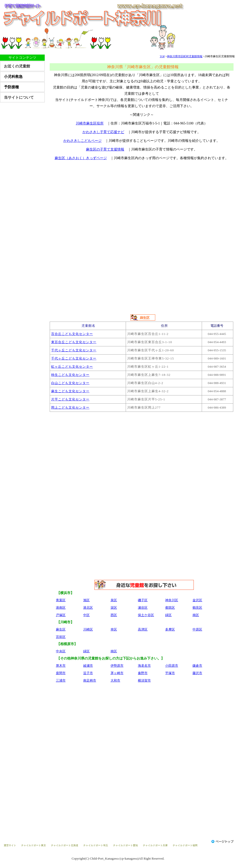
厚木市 (61, 666)
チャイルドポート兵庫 (155, 845)
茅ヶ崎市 (117, 673)
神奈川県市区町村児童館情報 (185, 56)
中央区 (61, 651)
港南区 (61, 608)
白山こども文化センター (70, 383)
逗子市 (88, 673)
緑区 (168, 615)
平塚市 (170, 673)
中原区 (197, 629)
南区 (196, 615)
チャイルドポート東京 (34, 845)
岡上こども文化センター (70, 407)
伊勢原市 (117, 666)
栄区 (114, 608)
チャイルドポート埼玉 (96, 845)
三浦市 (61, 680)
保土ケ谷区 (146, 615)
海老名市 (144, 666)
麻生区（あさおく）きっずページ (81, 158)
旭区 (86, 600)
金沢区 (197, 600)
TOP (162, 56)
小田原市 (172, 666)
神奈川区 (172, 600)
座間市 (61, 673)
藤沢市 (197, 673)
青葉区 (61, 600)
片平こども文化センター (70, 399)
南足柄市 (90, 680)
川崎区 (88, 629)
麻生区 (61, 629)
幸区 (114, 629)
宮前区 (61, 637)
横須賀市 (144, 680)
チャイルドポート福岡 (185, 845)
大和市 (115, 680)
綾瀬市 (88, 666)
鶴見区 (197, 608)
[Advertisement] (143, 201)
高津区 (143, 629)
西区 (114, 615)
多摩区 (170, 629)
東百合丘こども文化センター (74, 342)
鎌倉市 (197, 666)
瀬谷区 (143, 608)
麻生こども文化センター (70, 391)
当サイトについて (19, 97)
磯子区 (143, 600)
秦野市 (143, 673)
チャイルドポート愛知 (125, 845)
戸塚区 (61, 615)
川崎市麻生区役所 (90, 123)
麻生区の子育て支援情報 (105, 149)
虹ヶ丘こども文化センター (72, 367)
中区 (86, 615)
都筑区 (170, 608)
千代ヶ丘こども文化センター (74, 350)
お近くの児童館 (17, 66)
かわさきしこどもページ (82, 141)
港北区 (88, 608)
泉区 (114, 600)
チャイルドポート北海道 (65, 845)
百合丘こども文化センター (72, 334)
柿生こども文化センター (70, 375)
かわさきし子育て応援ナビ (103, 132)
